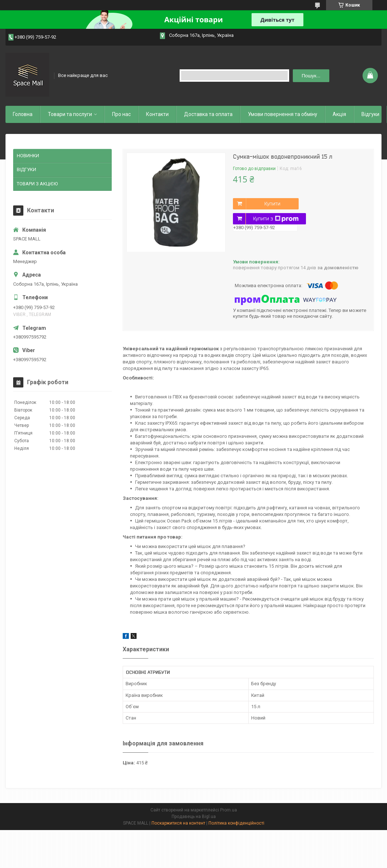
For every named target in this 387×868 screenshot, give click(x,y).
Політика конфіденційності (236, 823)
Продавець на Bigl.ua (194, 817)
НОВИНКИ (28, 156)
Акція (339, 114)
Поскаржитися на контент (178, 823)
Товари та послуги (70, 114)
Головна (23, 114)
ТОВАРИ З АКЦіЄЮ (37, 184)
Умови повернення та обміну (283, 114)
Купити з (276, 219)
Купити (272, 204)
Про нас (121, 114)
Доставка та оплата (208, 114)
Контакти (157, 114)
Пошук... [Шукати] (311, 76)
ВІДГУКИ (26, 169)
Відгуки (370, 114)
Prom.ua (229, 810)
